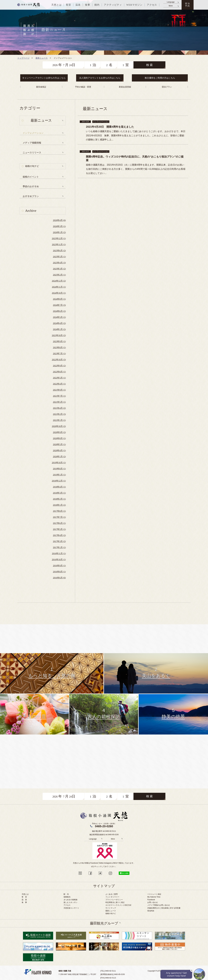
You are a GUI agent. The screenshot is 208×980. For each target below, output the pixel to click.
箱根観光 (67, 897)
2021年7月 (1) (59, 396)
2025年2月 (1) (59, 275)
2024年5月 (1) (59, 317)
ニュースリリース (32, 153)
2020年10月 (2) (59, 426)
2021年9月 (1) (59, 390)
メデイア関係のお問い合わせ (159, 905)
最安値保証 (41, 87)
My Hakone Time (154, 897)
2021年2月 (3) (59, 414)
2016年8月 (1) (59, 572)
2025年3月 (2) (59, 269)
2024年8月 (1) (59, 299)
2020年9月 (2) (59, 432)
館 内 (66, 894)
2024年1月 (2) (59, 329)
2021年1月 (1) (59, 420)
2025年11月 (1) (59, 244)
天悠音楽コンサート (71, 908)
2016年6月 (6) (59, 578)
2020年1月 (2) (59, 457)
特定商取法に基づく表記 (115, 902)
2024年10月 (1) (59, 293)
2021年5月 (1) (59, 402)
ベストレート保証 (154, 894)
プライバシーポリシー (114, 900)
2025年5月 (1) (59, 257)
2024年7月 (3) (59, 305)
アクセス (67, 905)
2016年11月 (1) (59, 553)
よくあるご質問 (112, 894)
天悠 (29, 5)
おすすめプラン (31, 196)
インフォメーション (33, 133)
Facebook (151, 900)
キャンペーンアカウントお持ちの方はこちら (44, 78)
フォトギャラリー (112, 897)
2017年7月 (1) (59, 517)
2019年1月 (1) (59, 475)
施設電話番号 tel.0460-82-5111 (104, 831)
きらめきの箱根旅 (70, 900)
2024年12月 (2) (59, 281)
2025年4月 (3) (59, 263)
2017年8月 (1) (59, 511)
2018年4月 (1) (59, 487)
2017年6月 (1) (59, 523)
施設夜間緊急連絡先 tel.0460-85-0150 (104, 835)
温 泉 (24, 900)
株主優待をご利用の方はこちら (160, 78)
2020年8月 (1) (59, 438)
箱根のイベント (31, 177)
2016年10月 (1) (59, 560)
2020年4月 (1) (59, 450)
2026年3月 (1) (59, 226)
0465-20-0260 (104, 826)
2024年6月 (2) (59, 311)
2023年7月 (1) (59, 354)
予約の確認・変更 (83, 87)
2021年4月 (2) (59, 408)
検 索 (149, 65)
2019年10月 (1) (59, 463)
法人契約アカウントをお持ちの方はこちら (100, 78)
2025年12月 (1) (59, 238)
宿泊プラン (167, 87)
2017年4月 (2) (59, 535)
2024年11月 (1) (59, 287)
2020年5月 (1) (59, 444)
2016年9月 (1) (59, 566)
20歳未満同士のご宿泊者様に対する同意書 (164, 908)
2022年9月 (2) (59, 366)
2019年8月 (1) (59, 469)
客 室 (24, 897)
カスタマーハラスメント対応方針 (118, 905)
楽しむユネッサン (70, 902)
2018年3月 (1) (59, 493)
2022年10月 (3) (59, 360)
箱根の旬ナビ (32, 166)
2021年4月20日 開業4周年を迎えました (110, 127)
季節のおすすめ (31, 186)
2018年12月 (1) (59, 481)
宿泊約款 (151, 911)
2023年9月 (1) (59, 341)
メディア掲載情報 (32, 143)
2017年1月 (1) (59, 547)
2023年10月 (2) (59, 335)
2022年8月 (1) (59, 372)
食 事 (24, 902)
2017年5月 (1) (59, 529)
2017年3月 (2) (59, 541)
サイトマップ (111, 908)
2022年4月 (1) (59, 384)
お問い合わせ (153, 902)
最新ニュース (111, 911)
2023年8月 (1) (59, 347)
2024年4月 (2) (59, 323)
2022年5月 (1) (59, 378)
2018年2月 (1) (59, 499)
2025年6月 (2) (59, 251)
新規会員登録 (125, 87)
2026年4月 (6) (59, 220)
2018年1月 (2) (59, 505)
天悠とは (25, 894)
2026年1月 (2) (59, 232)
